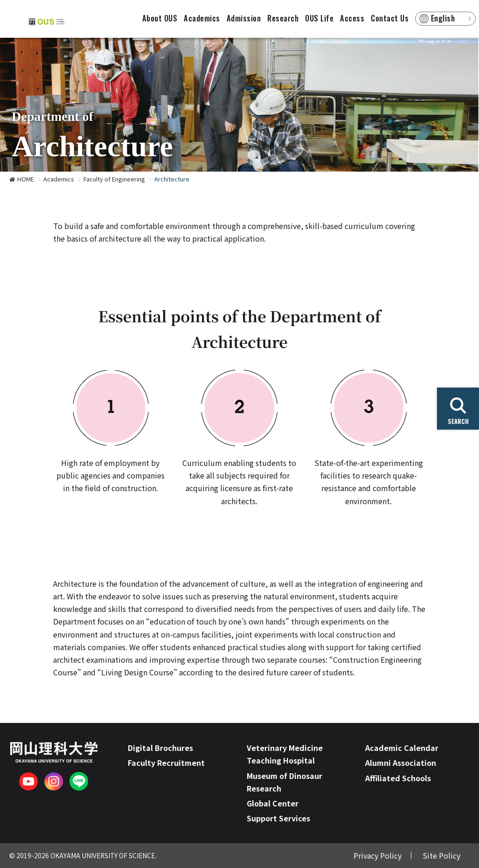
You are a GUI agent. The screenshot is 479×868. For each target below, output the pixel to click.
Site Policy (441, 855)
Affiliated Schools (398, 778)
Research (283, 18)
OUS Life (319, 18)
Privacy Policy (378, 855)
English (443, 18)
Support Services (278, 818)
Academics (202, 18)
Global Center (273, 803)
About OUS (160, 18)
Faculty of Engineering (114, 179)
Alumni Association (401, 763)
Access (352, 18)
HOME (26, 179)
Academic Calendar (402, 748)
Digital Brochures (160, 748)
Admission (244, 18)
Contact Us (390, 18)
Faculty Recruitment (166, 763)
